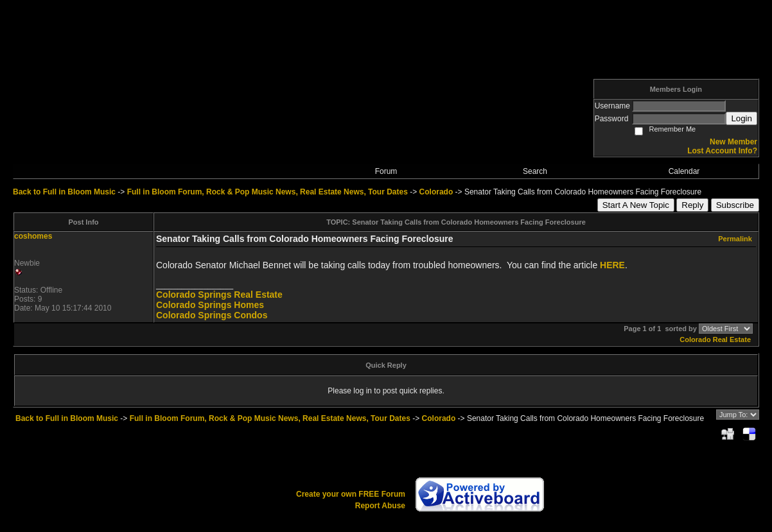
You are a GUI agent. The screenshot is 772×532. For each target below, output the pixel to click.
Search (535, 171)
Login (741, 118)
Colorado (436, 192)
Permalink (735, 239)
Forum (386, 171)
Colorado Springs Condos (212, 315)
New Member (733, 142)
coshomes (33, 236)
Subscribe (735, 205)
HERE (612, 265)
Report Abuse (380, 506)
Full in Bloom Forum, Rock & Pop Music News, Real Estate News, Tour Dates (268, 192)
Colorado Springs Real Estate (219, 295)
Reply (692, 205)
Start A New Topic (636, 205)
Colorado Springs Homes (210, 305)
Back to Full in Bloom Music (64, 192)
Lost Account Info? (722, 151)
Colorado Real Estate (715, 339)
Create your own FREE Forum (351, 494)
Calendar (684, 171)
